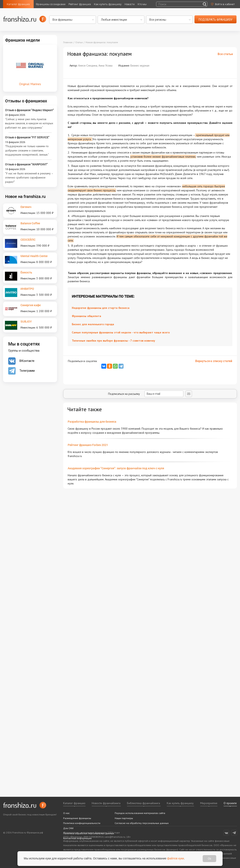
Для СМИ (68, 828)
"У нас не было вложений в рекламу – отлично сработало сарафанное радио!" (29, 178)
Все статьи (225, 54)
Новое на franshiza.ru (25, 196)
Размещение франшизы (77, 818)
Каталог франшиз (18, 4)
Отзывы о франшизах (26, 101)
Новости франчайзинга (106, 803)
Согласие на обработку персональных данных (142, 823)
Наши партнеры (124, 818)
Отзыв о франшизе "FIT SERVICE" (27, 137)
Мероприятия (209, 803)
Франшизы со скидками (51, 4)
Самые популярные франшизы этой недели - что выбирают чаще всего (121, 332)
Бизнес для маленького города (93, 324)
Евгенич (26, 207)
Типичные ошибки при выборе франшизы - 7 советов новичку (113, 341)
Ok (209, 859)
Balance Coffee (30, 223)
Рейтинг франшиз (80, 4)
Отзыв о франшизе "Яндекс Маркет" (30, 110)
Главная (68, 42)
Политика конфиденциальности (82, 823)
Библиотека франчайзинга (143, 803)
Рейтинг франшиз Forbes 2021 (88, 445)
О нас (66, 813)
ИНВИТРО (27, 289)
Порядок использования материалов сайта (140, 813)
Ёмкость (26, 272)
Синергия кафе (31, 305)
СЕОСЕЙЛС (28, 240)
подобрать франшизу (215, 20)
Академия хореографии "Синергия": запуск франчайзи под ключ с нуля (116, 468)
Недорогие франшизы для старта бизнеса (101, 308)
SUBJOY (26, 321)
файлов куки (176, 858)
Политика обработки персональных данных (89, 833)
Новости (130, 4)
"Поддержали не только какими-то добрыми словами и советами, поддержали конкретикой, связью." (27, 150)
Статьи (79, 42)
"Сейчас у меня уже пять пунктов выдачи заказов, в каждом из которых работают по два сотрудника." (29, 123)
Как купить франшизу (108, 4)
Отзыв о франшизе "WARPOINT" (26, 164)
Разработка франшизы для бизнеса (92, 422)
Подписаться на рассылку (146, 394)
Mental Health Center (34, 256)
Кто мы (142, 4)
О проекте (230, 803)
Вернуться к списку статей (214, 361)
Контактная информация (77, 838)
